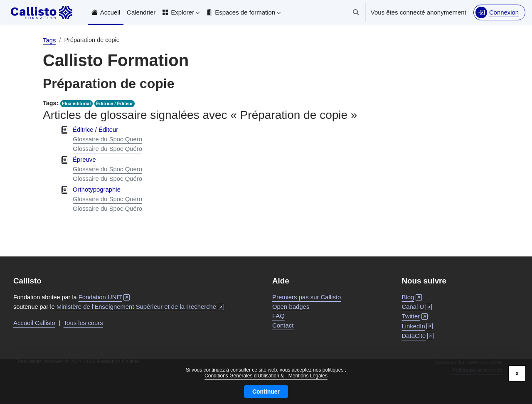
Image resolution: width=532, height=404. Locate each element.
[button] (356, 12)
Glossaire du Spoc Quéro (108, 139)
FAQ (278, 315)
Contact (283, 324)
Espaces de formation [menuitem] (245, 12)
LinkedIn (417, 326)
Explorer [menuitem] (182, 12)
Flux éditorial (77, 104)
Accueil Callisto (34, 323)
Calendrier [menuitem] (141, 12)
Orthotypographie (97, 189)
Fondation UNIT (107, 297)
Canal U (417, 306)
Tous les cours (84, 323)
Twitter (415, 316)
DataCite (418, 335)
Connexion (504, 12)
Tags (49, 40)
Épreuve (84, 159)
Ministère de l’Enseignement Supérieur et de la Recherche (143, 306)
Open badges (291, 306)
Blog (412, 297)
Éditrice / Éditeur (116, 104)
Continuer (266, 392)
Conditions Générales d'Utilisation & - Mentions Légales (266, 376)
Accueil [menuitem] (110, 12)
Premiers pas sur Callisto (307, 297)
